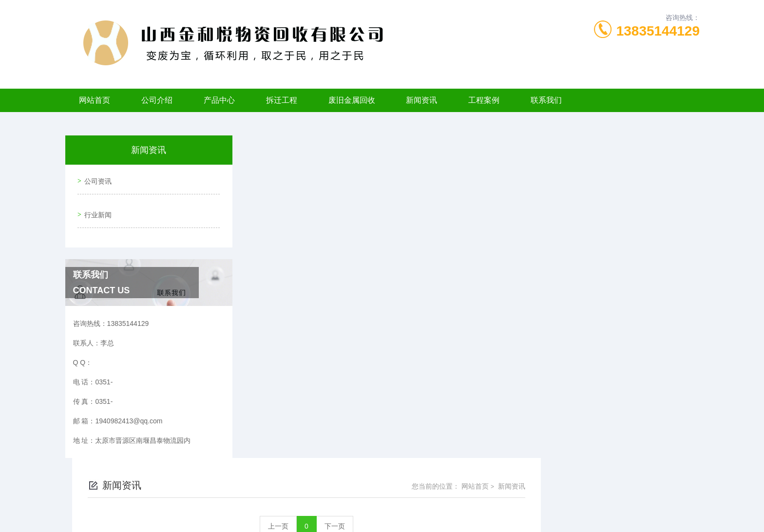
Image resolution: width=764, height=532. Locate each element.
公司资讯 (95, 178)
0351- (329, 485)
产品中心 (219, 100)
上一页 (437, 204)
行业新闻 (95, 206)
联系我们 (546, 100)
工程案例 (484, 100)
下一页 (494, 204)
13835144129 (658, 31)
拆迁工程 (282, 100)
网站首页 (95, 100)
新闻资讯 (421, 100)
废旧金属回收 (352, 100)
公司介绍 (157, 100)
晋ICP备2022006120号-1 (454, 501)
